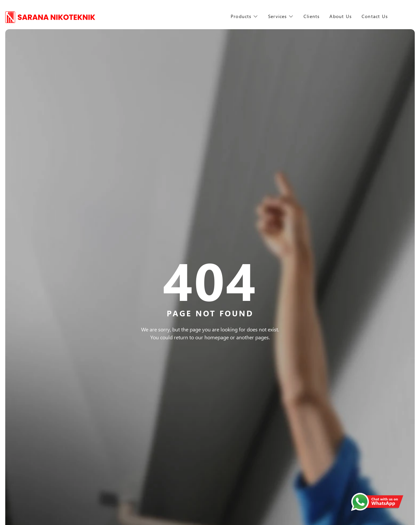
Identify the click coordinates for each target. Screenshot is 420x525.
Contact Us (388, 16)
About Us (347, 16)
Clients (315, 16)
